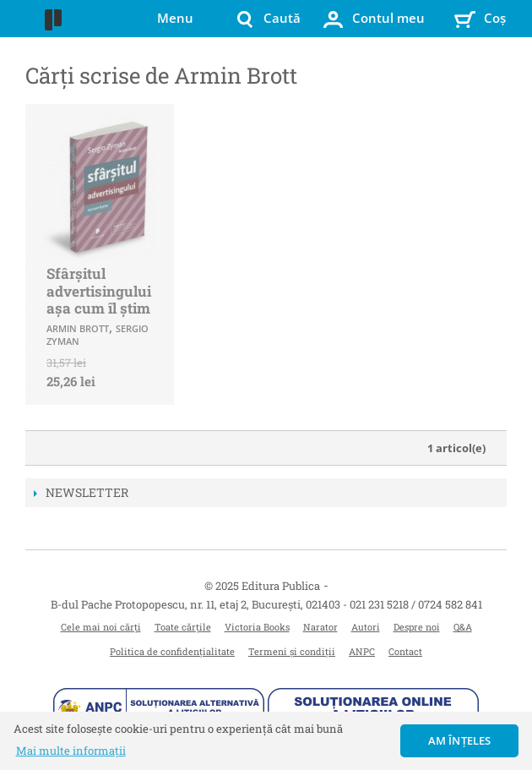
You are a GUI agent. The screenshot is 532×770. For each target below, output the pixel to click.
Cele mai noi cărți (101, 627)
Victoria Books (257, 627)
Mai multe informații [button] (71, 751)
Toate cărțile (183, 627)
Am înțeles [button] (460, 740)
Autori (366, 627)
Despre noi (417, 627)
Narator (320, 627)
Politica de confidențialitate (172, 651)
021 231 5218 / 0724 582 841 (416, 604)
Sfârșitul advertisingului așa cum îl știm (99, 291)
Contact (405, 651)
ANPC (362, 651)
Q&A (463, 627)
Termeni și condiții (292, 651)
